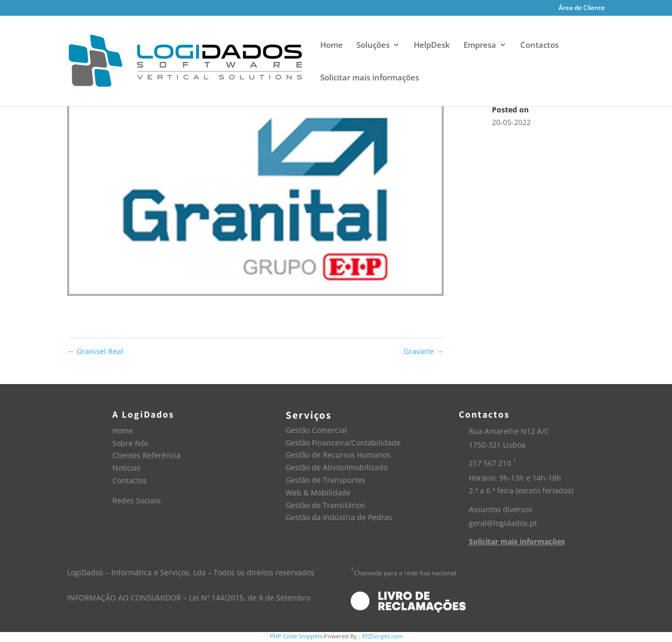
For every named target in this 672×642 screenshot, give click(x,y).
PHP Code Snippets (296, 636)
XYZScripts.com (382, 636)
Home (332, 45)
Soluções (373, 45)
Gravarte (424, 351)
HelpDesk (432, 45)
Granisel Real (95, 351)
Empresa (480, 45)
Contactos (539, 45)
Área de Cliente (582, 8)
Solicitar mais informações (370, 78)
